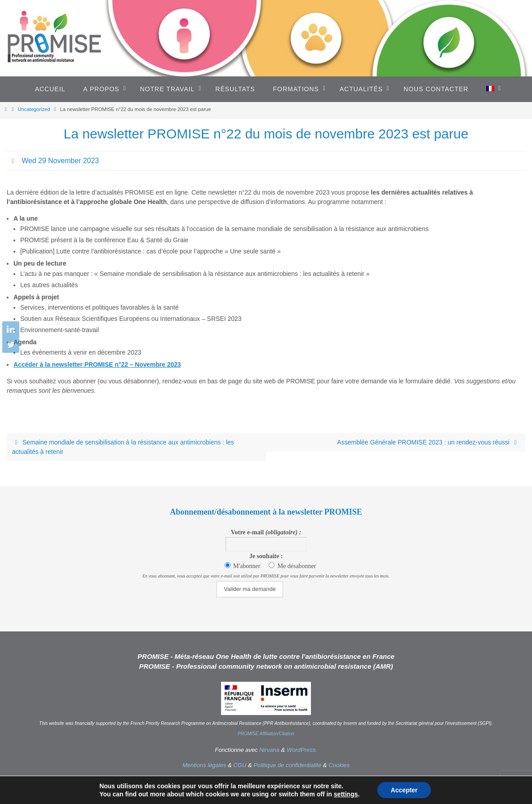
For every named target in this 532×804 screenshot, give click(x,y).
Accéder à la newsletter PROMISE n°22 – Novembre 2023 (98, 364)
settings (346, 794)
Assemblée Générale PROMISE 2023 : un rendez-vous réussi (428, 442)
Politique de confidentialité (287, 765)
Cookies (339, 765)
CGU (240, 765)
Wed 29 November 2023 (60, 161)
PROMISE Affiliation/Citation (266, 734)
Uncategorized (34, 109)
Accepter (404, 790)
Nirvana (269, 750)
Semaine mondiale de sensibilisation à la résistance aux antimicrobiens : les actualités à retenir (123, 447)
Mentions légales (204, 765)
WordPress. (302, 750)
